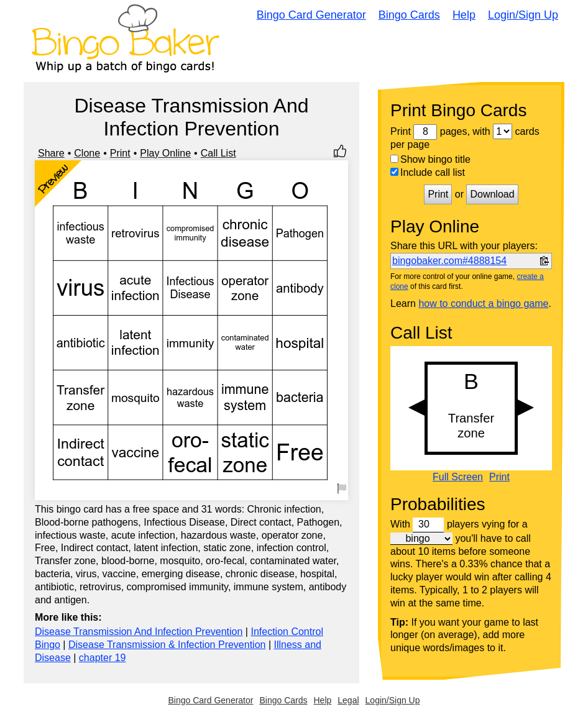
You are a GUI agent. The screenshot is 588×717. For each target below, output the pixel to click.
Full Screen (458, 477)
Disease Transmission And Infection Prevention (139, 632)
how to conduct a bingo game (483, 304)
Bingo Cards (409, 15)
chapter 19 (103, 658)
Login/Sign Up (523, 15)
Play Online (165, 153)
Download (492, 194)
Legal (348, 700)
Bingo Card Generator (311, 15)
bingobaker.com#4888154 (449, 261)
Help (464, 15)
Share (51, 153)
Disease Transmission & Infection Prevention (167, 645)
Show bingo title (430, 159)
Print (120, 153)
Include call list (428, 172)
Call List (218, 153)
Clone (87, 153)
